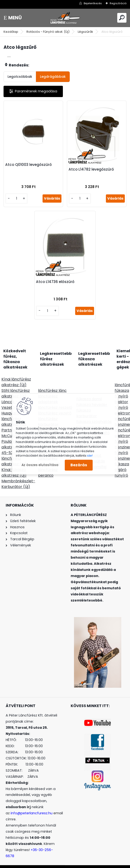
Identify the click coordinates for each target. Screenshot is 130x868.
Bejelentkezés (93, 3)
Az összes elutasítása (40, 465)
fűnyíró (121, 402)
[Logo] (65, 18)
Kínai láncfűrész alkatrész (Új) (16, 376)
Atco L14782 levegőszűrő (91, 168)
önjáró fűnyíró (121, 467)
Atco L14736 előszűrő (57, 276)
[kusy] (18, 197)
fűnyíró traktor (121, 393)
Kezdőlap (11, 32)
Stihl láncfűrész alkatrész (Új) (16, 387)
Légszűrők (85, 32)
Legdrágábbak (53, 77)
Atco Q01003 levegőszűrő (30, 163)
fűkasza (122, 385)
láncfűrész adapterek (48, 393)
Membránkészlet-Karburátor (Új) (18, 478)
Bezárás (79, 465)
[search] (122, 18)
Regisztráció (118, 3)
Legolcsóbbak (20, 77)
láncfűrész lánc (52, 385)
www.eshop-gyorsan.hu (75, 864)
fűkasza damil (89, 393)
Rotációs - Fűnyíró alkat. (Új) (48, 32)
